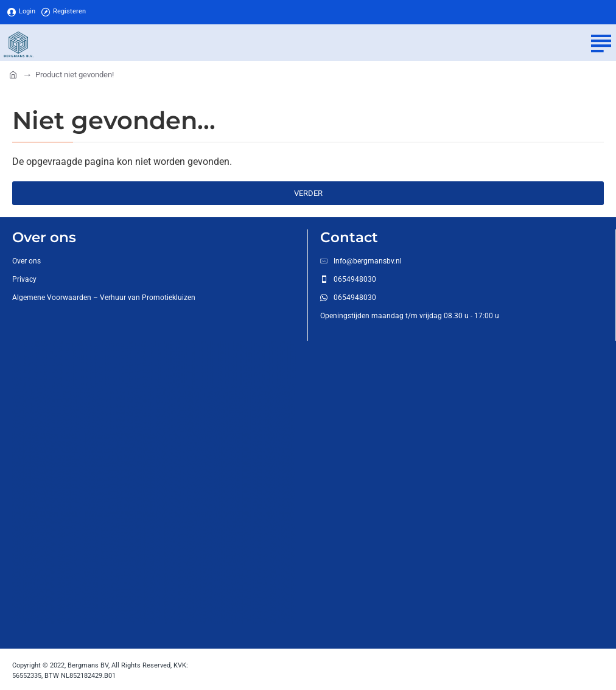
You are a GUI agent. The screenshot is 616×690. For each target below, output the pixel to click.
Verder (308, 193)
